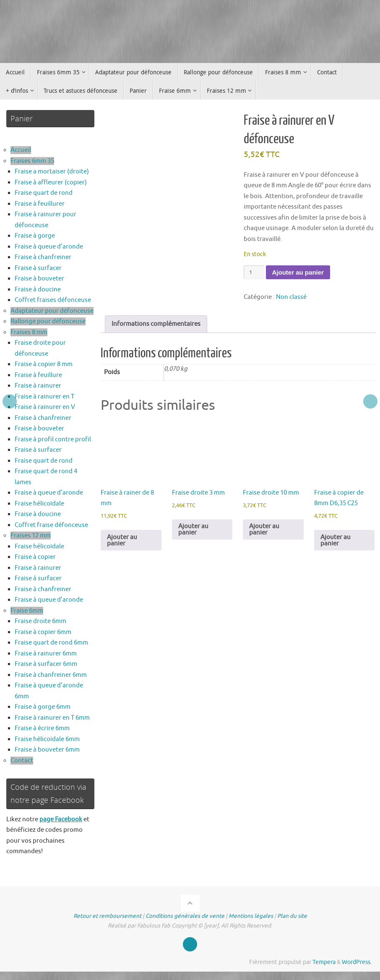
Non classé (291, 297)
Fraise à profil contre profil (53, 439)
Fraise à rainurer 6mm (46, 654)
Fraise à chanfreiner (43, 257)
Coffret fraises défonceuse (53, 300)
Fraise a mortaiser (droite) (52, 172)
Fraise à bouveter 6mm (47, 750)
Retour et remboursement (107, 916)
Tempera (324, 962)
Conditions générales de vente (185, 916)
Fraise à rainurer (38, 386)
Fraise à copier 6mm (43, 632)
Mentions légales (251, 916)
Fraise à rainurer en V (45, 407)
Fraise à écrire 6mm (42, 728)
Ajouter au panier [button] (122, 540)
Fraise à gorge (35, 236)
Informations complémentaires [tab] (156, 324)
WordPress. (357, 962)
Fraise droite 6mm (40, 621)
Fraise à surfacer (38, 268)
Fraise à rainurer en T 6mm (52, 718)
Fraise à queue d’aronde (49, 247)
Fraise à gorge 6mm (43, 707)
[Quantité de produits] (254, 272)
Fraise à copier (35, 557)
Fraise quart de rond (44, 193)
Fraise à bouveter (39, 279)
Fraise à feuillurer (40, 204)
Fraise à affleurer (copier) (51, 182)
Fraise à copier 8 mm (44, 364)
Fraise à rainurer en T (44, 397)
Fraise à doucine (38, 290)
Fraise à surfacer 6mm (46, 664)
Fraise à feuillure (38, 375)
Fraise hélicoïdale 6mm (47, 739)
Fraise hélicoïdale (39, 504)
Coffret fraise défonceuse (51, 525)
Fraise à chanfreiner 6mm (51, 675)
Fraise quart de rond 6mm (51, 643)
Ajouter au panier (298, 272)
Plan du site (292, 916)
